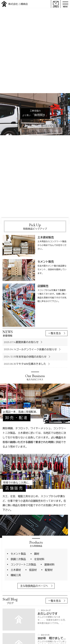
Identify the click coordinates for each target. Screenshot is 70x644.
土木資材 (16, 570)
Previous (63, 215)
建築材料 (49, 564)
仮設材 (33, 570)
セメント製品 (18, 554)
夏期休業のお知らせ (27, 342)
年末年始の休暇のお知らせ (31, 357)
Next (67, 215)
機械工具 (16, 575)
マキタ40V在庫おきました (31, 364)
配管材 (49, 570)
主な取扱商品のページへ (34, 586)
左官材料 (39, 559)
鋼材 (37, 554)
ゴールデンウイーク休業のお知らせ (37, 349)
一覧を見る (55, 333)
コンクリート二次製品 (23, 564)
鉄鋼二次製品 (18, 559)
